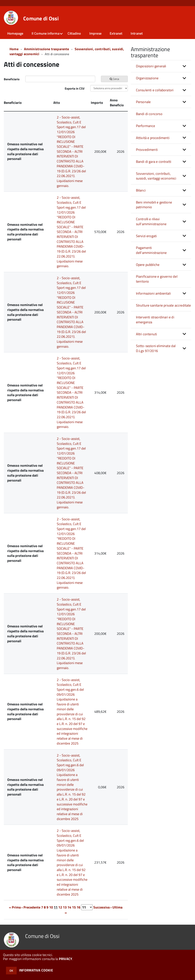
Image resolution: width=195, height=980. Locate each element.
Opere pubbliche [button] (148, 265)
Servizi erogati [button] (146, 236)
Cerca (114, 79)
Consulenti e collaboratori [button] (155, 90)
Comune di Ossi (41, 18)
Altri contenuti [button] (147, 334)
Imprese (95, 33)
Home (14, 49)
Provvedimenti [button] (147, 150)
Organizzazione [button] (147, 78)
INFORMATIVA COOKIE (36, 970)
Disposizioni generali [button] (151, 66)
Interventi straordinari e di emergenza (155, 320)
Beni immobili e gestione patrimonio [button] (154, 205)
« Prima (15, 907)
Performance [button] (146, 126)
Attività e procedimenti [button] (153, 138)
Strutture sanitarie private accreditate (163, 305)
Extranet (116, 33)
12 (60, 907)
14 (69, 907)
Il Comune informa (46, 33)
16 (78, 907)
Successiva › (102, 907)
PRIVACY (66, 959)
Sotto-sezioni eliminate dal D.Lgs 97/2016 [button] (156, 348)
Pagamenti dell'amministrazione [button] (151, 250)
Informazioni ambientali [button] (153, 293)
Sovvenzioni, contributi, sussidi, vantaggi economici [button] (156, 176)
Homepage (15, 33)
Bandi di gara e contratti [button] (154, 162)
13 (65, 907)
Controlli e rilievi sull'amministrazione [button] (151, 221)
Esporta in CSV (75, 88)
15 (74, 907)
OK (11, 971)
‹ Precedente (31, 907)
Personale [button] (143, 102)
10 (51, 907)
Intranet (137, 33)
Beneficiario (12, 79)
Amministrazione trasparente (47, 49)
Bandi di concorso (149, 114)
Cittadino (74, 33)
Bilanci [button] (141, 190)
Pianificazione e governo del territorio (157, 279)
